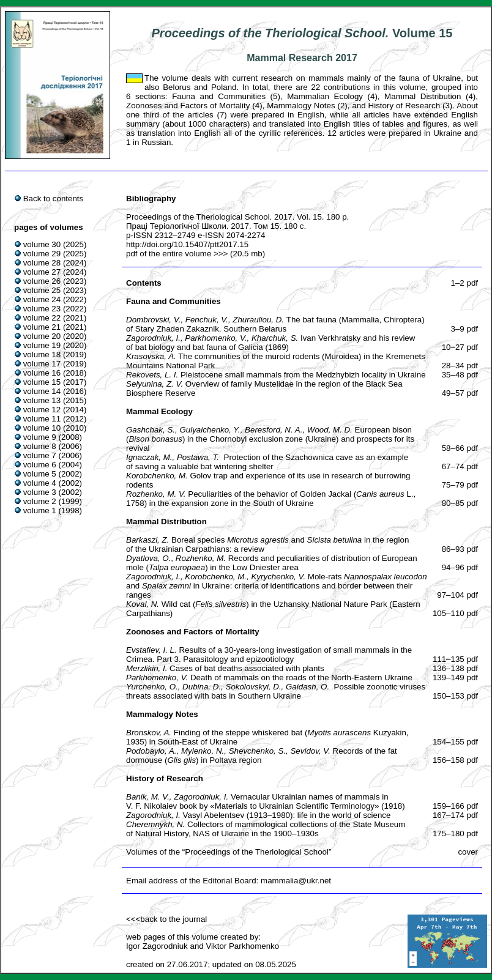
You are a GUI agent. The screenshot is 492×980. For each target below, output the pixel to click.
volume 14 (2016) (55, 391)
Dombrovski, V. (153, 320)
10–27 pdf (460, 347)
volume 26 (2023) (55, 281)
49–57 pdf (460, 393)
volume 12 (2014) (55, 410)
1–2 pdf (464, 283)
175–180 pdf (455, 833)
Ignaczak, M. (149, 457)
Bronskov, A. (149, 733)
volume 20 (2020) (55, 336)
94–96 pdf (460, 567)
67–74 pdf (460, 466)
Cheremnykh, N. (155, 824)
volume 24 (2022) (55, 299)
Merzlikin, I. (147, 668)
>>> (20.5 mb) (238, 254)
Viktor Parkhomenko (242, 946)
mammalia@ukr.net (296, 881)
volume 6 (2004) (53, 465)
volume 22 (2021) (55, 318)
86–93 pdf (460, 549)
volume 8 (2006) (53, 446)
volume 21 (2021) (55, 327)
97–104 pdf (457, 595)
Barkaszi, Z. (147, 540)
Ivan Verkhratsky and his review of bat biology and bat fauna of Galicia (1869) (270, 343)
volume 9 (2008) (53, 437)
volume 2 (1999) (53, 501)
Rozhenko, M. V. (156, 494)
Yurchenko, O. (152, 687)
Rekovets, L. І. (152, 375)
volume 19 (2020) (55, 345)
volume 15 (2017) (55, 382)
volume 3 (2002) (53, 492)
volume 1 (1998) (53, 510)
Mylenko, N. (203, 751)
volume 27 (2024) (55, 272)
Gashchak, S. (151, 430)
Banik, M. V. (148, 797)
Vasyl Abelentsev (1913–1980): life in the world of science (287, 815)
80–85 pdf (460, 503)
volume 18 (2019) (55, 355)
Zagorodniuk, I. (153, 338)
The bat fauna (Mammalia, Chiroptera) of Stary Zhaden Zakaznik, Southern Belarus (275, 324)
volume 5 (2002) (53, 474)
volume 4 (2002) (53, 483)
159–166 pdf (455, 806)
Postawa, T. (198, 457)
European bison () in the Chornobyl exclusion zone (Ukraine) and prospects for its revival (270, 439)
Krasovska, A (150, 356)
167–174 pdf (455, 815)
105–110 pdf (455, 613)
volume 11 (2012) (55, 419)
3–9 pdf (464, 329)
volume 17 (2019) (55, 364)
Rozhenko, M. (201, 558)
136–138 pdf (455, 668)
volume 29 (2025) (55, 254)
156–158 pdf (455, 760)
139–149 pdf (455, 677)
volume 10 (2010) (55, 428)
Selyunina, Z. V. (155, 384)
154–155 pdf (455, 742)
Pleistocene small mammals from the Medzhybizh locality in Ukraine (303, 375)
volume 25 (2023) (55, 290)
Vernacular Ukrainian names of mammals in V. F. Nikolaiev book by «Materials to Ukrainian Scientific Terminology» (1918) (266, 801)
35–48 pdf (460, 375)
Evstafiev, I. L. (151, 650)
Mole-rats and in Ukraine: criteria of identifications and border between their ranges (277, 586)
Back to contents (54, 199)
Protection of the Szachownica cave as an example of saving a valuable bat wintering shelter (267, 462)
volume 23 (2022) (55, 309)
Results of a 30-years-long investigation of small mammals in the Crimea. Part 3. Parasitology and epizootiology (269, 655)
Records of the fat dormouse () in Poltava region (262, 755)
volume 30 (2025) (55, 244)
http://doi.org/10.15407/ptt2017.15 (187, 244)
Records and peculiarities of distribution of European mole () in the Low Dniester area (272, 563)
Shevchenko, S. (257, 751)
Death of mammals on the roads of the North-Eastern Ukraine (301, 677)
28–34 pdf (460, 366)
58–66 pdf (460, 448)
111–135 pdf (455, 659)
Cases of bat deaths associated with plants (247, 668)
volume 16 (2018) (55, 373)
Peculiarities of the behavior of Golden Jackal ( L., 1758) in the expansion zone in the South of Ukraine (271, 499)
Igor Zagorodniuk (157, 946)
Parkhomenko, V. (216, 338)
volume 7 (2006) (53, 455)
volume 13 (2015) (55, 400)
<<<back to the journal (166, 919)
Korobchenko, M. (157, 476)
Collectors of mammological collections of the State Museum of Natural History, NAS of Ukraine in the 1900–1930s (266, 829)
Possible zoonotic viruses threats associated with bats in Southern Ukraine (276, 691)
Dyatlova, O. (148, 558)
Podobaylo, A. (151, 751)
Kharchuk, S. (275, 338)
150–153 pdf (455, 696)
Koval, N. (143, 604)
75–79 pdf (460, 485)
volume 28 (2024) (55, 263)
